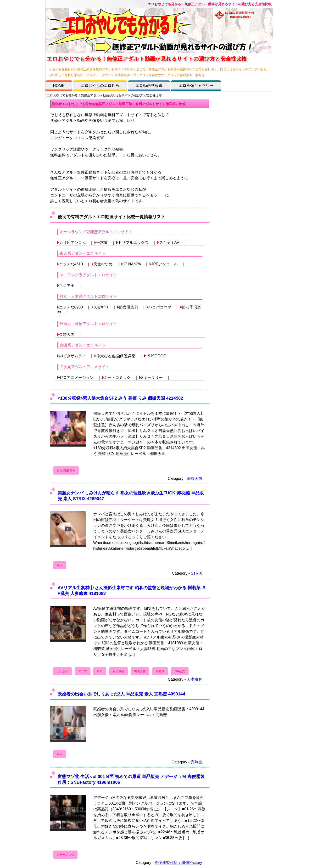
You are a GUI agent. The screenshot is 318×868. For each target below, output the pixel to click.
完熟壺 (196, 762)
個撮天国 (195, 479)
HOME (59, 86)
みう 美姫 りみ (66, 470)
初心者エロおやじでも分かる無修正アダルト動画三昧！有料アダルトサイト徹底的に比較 (119, 104)
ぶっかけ (62, 671)
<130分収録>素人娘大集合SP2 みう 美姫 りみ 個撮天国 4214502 (120, 398)
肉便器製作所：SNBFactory (178, 863)
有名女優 (140, 671)
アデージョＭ (65, 855)
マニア (83, 671)
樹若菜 (160, 671)
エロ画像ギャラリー (196, 86)
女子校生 (118, 671)
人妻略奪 (195, 679)
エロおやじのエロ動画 (100, 86)
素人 (60, 565)
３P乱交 (180, 671)
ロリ (100, 671)
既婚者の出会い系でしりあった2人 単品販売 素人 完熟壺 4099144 (122, 694)
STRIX (196, 573)
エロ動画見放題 (149, 86)
